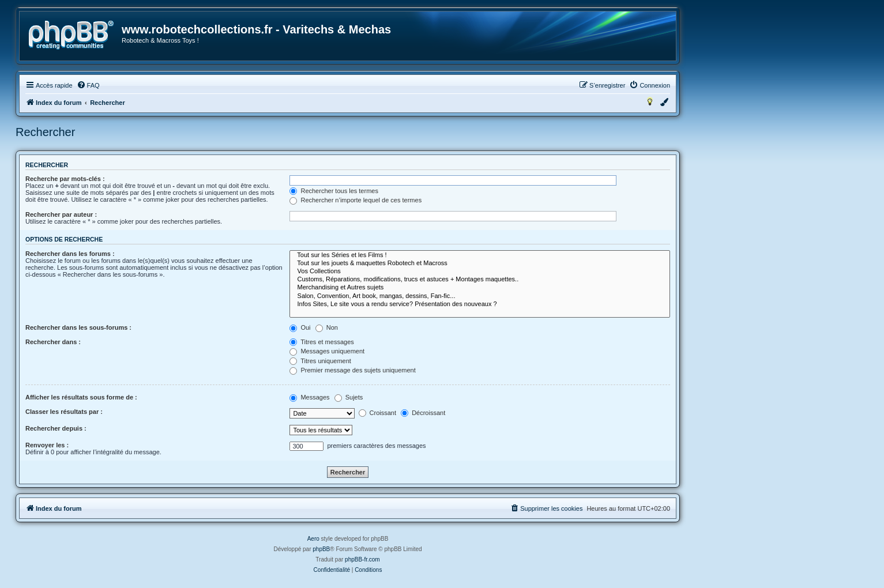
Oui (300, 327)
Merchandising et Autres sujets (480, 288)
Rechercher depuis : (56, 428)
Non (327, 327)
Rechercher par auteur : (61, 214)
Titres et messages (321, 342)
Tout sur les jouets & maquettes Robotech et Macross (480, 263)
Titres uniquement (320, 361)
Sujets (349, 397)
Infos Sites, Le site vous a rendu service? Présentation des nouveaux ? (480, 304)
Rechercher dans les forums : (70, 254)
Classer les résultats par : (64, 412)
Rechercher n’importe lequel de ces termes (356, 200)
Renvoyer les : (47, 445)
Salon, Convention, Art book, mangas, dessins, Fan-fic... (480, 296)
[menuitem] (88, 85)
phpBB (321, 549)
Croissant (378, 413)
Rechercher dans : (53, 342)
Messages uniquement (327, 351)
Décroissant (423, 413)
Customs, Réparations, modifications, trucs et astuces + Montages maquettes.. (480, 280)
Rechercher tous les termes (334, 191)
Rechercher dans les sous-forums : (78, 327)
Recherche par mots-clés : (65, 179)
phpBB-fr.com (362, 559)
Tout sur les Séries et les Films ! (480, 255)
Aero (313, 539)
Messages (309, 397)
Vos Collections (480, 272)
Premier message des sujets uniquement (352, 370)
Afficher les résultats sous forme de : (81, 397)
